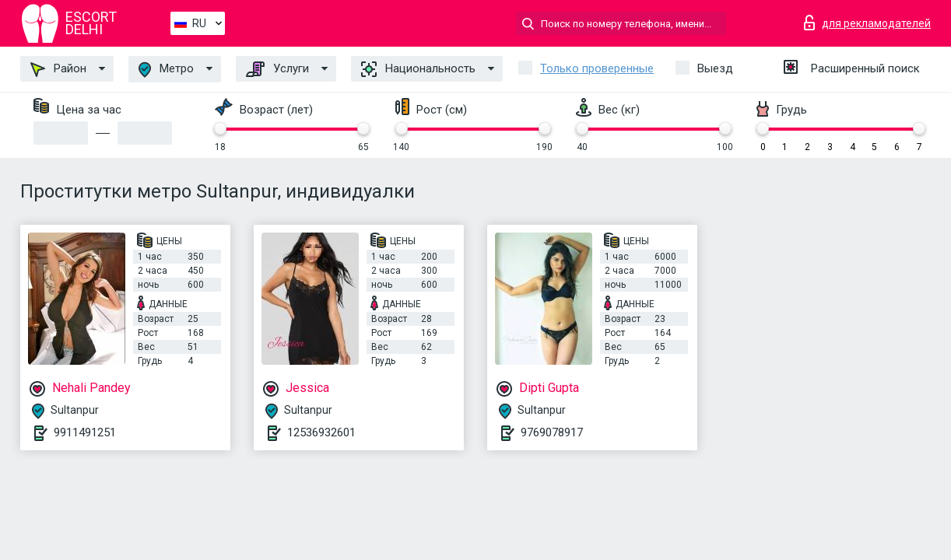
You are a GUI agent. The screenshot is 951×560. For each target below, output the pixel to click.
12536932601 (321, 432)
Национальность (418, 69)
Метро (166, 70)
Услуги (277, 69)
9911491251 (85, 432)
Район (58, 69)
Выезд (715, 68)
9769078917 (552, 432)
